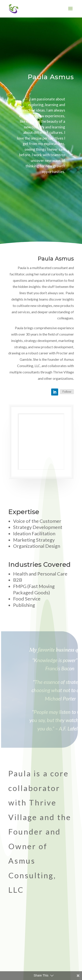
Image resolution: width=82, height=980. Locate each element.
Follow (67, 391)
